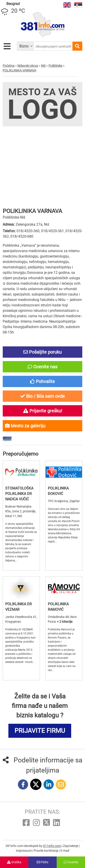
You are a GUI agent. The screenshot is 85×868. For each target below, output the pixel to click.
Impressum (24, 851)
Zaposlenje (71, 846)
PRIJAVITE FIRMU (40, 731)
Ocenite (71, 862)
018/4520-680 (22, 236)
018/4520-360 (28, 231)
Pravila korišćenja (46, 851)
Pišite (42, 862)
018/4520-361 (52, 231)
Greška (14, 862)
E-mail (65, 851)
